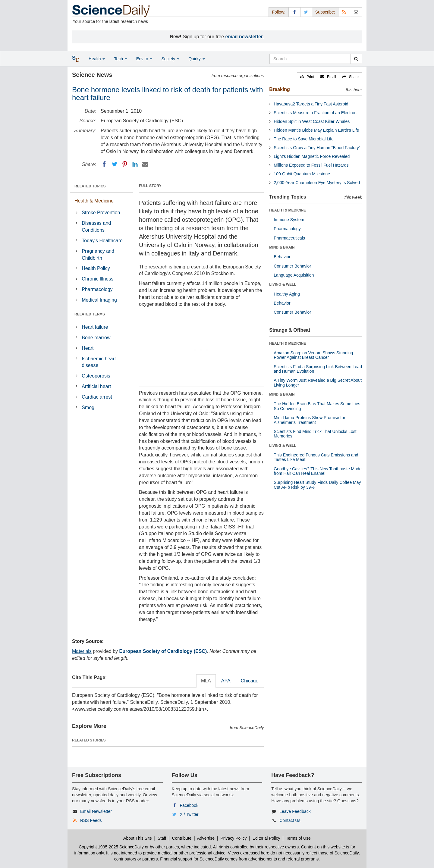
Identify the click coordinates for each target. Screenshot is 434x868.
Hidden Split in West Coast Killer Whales (312, 121)
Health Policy (96, 268)
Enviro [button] (144, 59)
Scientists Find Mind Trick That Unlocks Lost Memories (315, 434)
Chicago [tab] (250, 681)
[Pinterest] (125, 164)
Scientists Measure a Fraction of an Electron (315, 113)
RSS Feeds (91, 820)
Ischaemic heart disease (99, 362)
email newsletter (244, 37)
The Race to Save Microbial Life (303, 139)
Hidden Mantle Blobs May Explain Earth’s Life (316, 130)
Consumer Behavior (292, 266)
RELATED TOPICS (90, 186)
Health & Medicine (94, 201)
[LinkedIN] (135, 164)
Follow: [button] (278, 12)
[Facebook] (104, 164)
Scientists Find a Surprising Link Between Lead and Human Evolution (318, 369)
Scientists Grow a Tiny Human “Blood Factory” (317, 148)
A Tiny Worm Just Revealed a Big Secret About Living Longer (318, 382)
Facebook (189, 805)
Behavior (282, 257)
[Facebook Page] (294, 12)
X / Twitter (189, 814)
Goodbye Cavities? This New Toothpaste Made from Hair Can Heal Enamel (318, 471)
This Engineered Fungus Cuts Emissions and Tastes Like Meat (316, 457)
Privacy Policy (233, 838)
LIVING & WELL (283, 284)
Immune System (289, 220)
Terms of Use (298, 838)
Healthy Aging (287, 294)
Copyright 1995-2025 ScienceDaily (111, 847)
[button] (307, 77)
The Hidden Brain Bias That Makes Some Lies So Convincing (317, 406)
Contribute (182, 838)
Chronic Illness (97, 279)
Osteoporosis (96, 376)
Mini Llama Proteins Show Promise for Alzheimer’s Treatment (309, 420)
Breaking (279, 89)
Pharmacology (97, 289)
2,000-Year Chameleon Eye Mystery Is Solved (317, 183)
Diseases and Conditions (96, 227)
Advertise (206, 838)
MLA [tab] (206, 681)
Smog (88, 407)
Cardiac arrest (97, 397)
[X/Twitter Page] (306, 12)
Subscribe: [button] (325, 12)
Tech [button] (120, 59)
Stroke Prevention (101, 213)
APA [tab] (226, 681)
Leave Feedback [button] (295, 811)
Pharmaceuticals (289, 238)
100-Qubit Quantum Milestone (302, 174)
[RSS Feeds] (344, 12)
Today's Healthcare (102, 241)
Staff (162, 838)
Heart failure (95, 327)
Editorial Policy (266, 838)
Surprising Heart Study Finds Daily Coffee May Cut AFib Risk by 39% (317, 485)
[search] (356, 59)
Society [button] (170, 59)
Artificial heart (96, 386)
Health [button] (97, 59)
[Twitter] (115, 164)
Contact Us (290, 820)
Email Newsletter (96, 811)
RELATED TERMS (90, 314)
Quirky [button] (197, 59)
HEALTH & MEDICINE (288, 210)
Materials (82, 651)
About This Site (138, 838)
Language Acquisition (294, 275)
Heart (88, 348)
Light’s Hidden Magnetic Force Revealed (312, 156)
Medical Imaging (99, 300)
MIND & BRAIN (282, 247)
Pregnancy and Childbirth (98, 255)
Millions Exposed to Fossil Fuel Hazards (311, 165)
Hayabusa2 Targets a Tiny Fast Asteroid (311, 104)
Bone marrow (96, 338)
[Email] (145, 164)
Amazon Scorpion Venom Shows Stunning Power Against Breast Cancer (313, 355)
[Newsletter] (356, 12)
